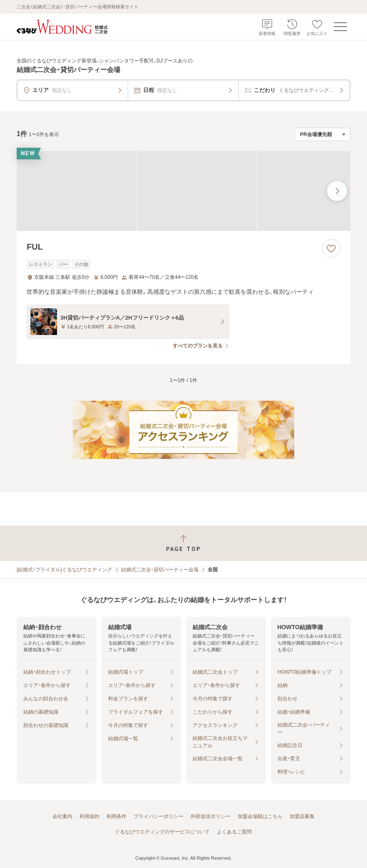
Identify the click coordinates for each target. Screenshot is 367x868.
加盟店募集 (302, 816)
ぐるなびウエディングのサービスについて (162, 832)
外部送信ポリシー (211, 816)
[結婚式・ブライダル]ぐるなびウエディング (64, 570)
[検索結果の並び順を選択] (322, 134)
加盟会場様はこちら (260, 816)
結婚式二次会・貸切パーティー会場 (160, 570)
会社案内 (62, 816)
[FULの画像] (183, 191)
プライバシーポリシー (159, 816)
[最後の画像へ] (337, 191)
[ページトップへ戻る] (183, 543)
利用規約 (89, 816)
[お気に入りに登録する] (331, 248)
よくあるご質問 (234, 832)
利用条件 (117, 816)
